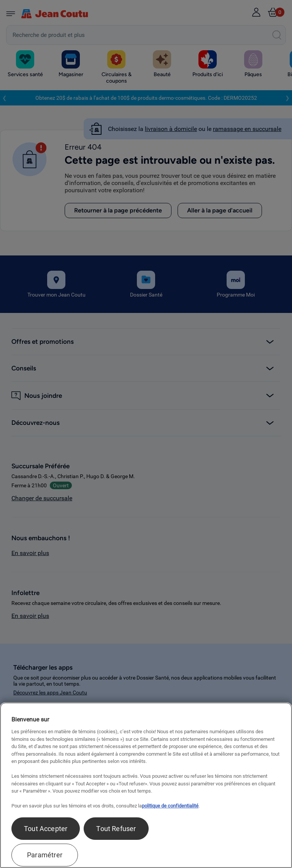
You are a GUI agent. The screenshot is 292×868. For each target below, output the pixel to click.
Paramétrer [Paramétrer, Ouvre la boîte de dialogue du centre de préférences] (45, 855)
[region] (146, 785)
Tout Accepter (46, 829)
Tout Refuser (116, 829)
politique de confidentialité (170, 806)
